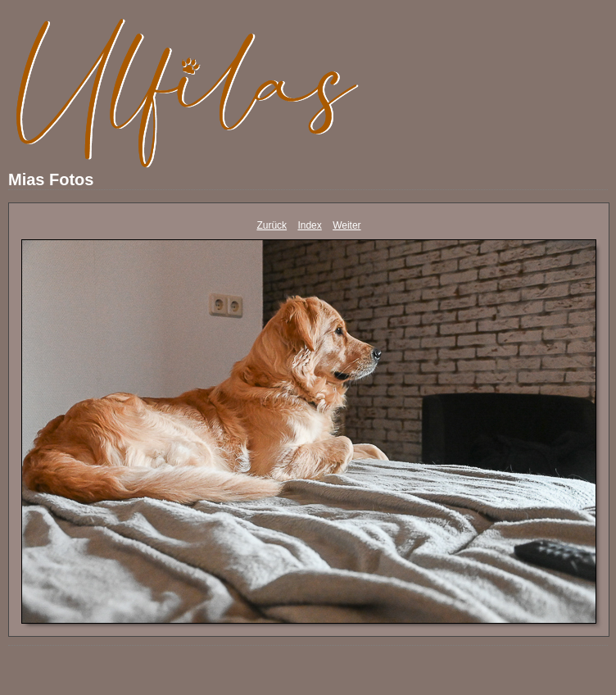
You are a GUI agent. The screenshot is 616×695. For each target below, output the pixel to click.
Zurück (272, 225)
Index (309, 225)
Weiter (346, 225)
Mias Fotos (51, 179)
